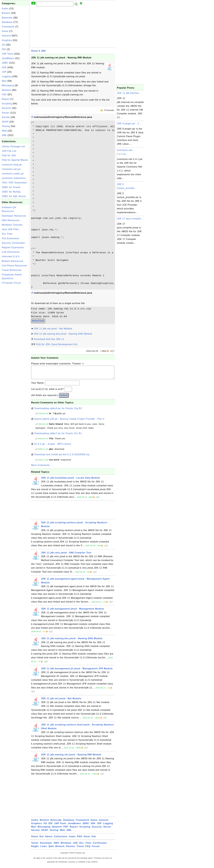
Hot (42, 839)
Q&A (51, 849)
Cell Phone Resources (14, 266)
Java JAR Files (10, 229)
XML (4, 135)
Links (44, 849)
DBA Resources (11, 220)
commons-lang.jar (12, 165)
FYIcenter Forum (11, 283)
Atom (87, 839)
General (6, 36)
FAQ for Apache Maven (15, 160)
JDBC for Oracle (11, 187)
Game (5, 31)
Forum (96, 849)
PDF (4, 95)
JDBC (5, 63)
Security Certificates (13, 243)
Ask (94, 839)
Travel (80, 849)
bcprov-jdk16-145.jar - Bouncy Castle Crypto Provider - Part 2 (69, 422)
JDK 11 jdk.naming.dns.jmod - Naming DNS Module (63, 334)
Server (6, 113)
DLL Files (7, 234)
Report (6, 99)
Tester (35, 846)
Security (6, 108)
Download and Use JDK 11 (49, 339)
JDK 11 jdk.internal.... (129, 93)
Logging (6, 76)
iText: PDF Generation (14, 183)
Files (88, 846)
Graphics (7, 40)
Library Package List (13, 146)
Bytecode (7, 18)
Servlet (6, 117)
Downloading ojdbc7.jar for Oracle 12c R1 (58, 436)
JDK (4, 67)
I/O (4, 45)
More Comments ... (42, 468)
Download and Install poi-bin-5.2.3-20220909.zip (62, 457)
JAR (75, 846)
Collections (61, 839)
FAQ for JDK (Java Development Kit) (57, 344)
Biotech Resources (12, 261)
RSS (80, 839)
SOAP (5, 122)
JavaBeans (8, 58)
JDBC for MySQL (11, 192)
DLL (82, 846)
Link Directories (11, 252)
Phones (71, 849)
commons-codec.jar (13, 174)
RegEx (35, 849)
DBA (56, 846)
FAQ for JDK (9, 155)
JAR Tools (8, 54)
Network (6, 90)
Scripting (7, 104)
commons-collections (14, 178)
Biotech (6, 13)
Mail (4, 81)
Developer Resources (14, 216)
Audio (5, 9)
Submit (64, 398)
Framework (8, 27)
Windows (66, 846)
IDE (4, 49)
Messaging (8, 85)
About (49, 839)
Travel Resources (12, 270)
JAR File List (9, 151)
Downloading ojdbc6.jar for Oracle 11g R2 (58, 411)
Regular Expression (13, 247)
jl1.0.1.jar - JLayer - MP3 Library (53, 447)
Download (38, 321)
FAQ (88, 849)
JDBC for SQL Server (14, 196)
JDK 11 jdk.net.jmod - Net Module (53, 329)
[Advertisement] (15, 328)
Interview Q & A (11, 256)
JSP (4, 72)
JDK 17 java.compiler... (130, 219)
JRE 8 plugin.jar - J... (129, 124)
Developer (46, 846)
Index (72, 839)
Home (35, 51)
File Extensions (11, 238)
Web (4, 131)
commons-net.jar (11, 169)
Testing (6, 126)
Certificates (100, 846)
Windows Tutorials (12, 225)
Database (7, 22)
